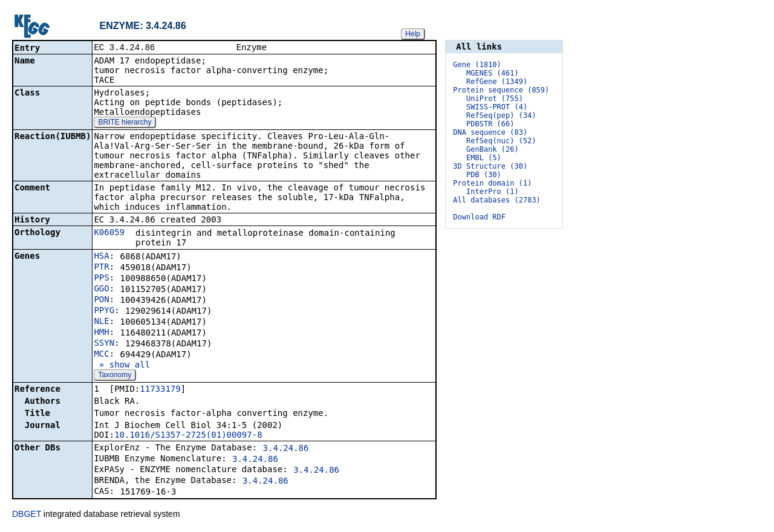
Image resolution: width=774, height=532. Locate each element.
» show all (122, 366)
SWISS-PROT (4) (497, 107)
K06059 (109, 233)
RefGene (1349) (497, 82)
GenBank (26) (493, 149)
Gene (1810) (477, 65)
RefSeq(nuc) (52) (501, 141)
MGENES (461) (493, 73)
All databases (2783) (497, 200)
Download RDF (479, 217)
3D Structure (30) (490, 166)
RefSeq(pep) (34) (501, 115)
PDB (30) (484, 175)
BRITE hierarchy (125, 123)
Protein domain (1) (492, 183)
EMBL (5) (484, 158)
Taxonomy (115, 376)
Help (413, 34)
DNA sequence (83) (490, 132)
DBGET (27, 515)
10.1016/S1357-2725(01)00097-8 (188, 436)
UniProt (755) (495, 99)
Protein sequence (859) (501, 90)
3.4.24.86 (286, 449)
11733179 (160, 390)
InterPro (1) (493, 192)
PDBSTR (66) (490, 124)
